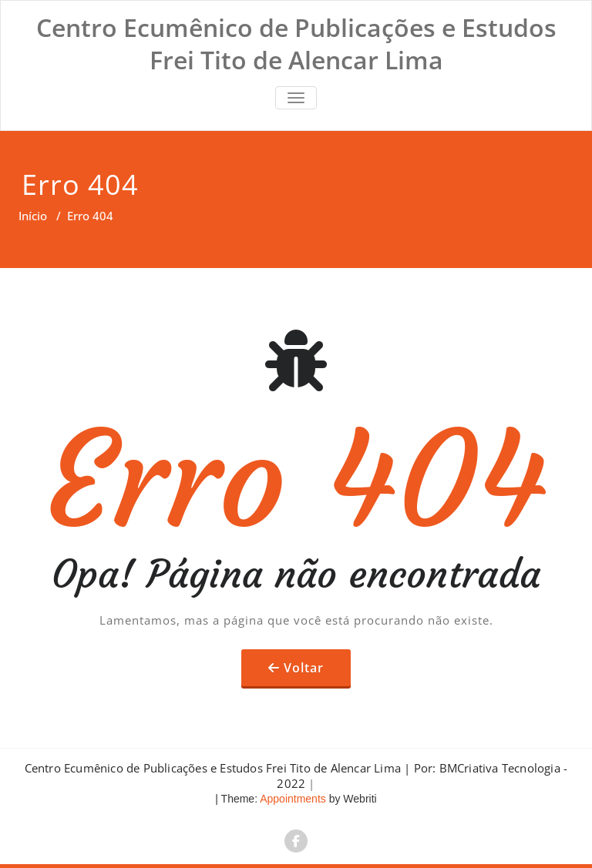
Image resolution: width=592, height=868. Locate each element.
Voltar (304, 668)
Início (33, 216)
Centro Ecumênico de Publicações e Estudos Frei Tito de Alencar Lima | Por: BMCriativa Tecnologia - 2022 (296, 776)
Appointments (292, 799)
